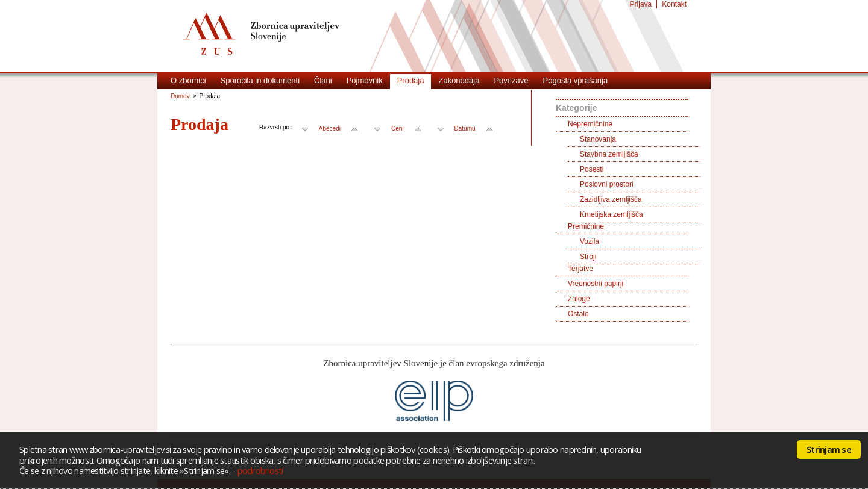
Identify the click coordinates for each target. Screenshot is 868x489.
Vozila (590, 241)
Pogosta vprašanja (576, 80)
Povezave (511, 80)
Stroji (588, 257)
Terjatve (580, 269)
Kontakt (674, 4)
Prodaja (411, 80)
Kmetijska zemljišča (612, 214)
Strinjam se (829, 449)
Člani (323, 80)
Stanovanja (598, 139)
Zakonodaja (459, 80)
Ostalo (578, 314)
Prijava (641, 4)
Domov (180, 96)
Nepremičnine (590, 124)
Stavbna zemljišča (609, 154)
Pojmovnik (365, 80)
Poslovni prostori (607, 184)
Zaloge (579, 299)
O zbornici (188, 80)
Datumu (465, 129)
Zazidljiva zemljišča (611, 199)
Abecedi (330, 129)
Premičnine (586, 226)
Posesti (592, 169)
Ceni (398, 129)
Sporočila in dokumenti (260, 80)
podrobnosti (260, 470)
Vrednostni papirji (596, 284)
